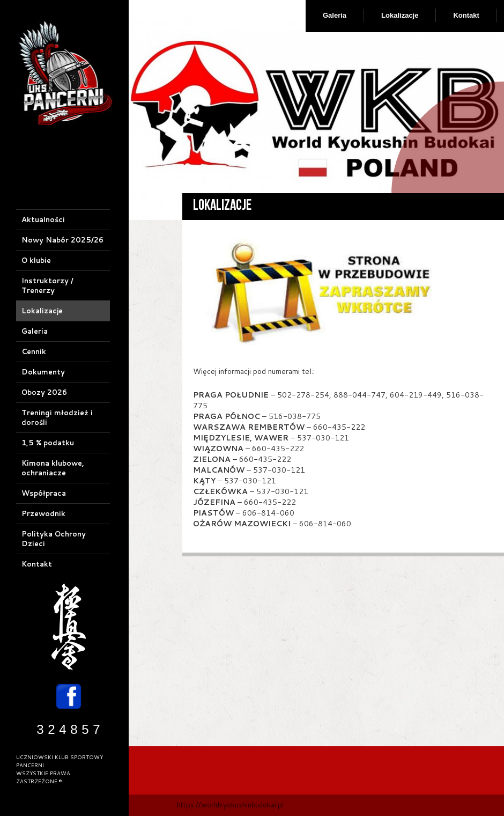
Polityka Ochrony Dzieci (54, 539)
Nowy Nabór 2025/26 (62, 240)
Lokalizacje (400, 15)
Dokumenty (43, 372)
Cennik (34, 351)
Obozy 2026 (44, 392)
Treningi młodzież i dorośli (57, 417)
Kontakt (466, 15)
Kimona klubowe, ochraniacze (53, 468)
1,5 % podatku (48, 443)
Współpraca (44, 493)
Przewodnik (43, 513)
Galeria (335, 15)
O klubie (36, 260)
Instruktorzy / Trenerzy (47, 285)
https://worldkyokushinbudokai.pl (230, 805)
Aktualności (43, 219)
